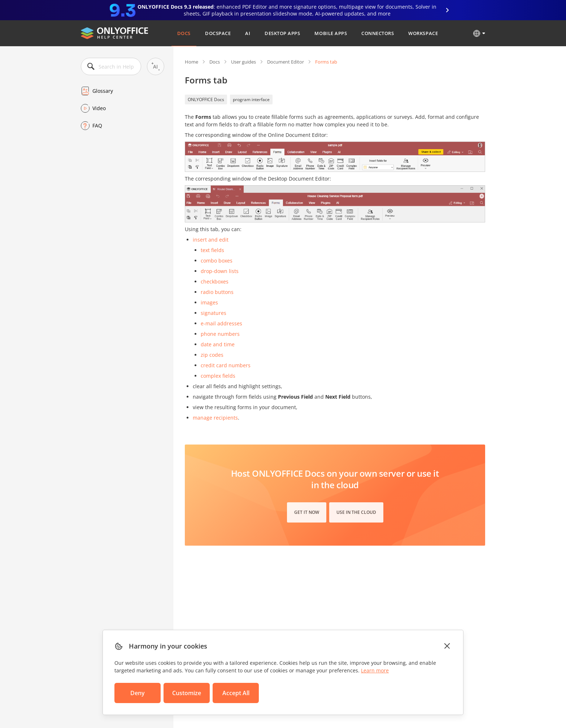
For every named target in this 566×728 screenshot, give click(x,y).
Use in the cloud (356, 512)
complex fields (218, 376)
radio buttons (217, 292)
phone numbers (220, 334)
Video (99, 108)
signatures (214, 313)
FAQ (97, 125)
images (209, 302)
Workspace (423, 33)
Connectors (378, 33)
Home (191, 62)
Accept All (236, 693)
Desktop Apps (282, 33)
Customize (187, 693)
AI (248, 33)
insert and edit (211, 240)
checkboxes (215, 281)
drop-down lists (220, 271)
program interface (251, 99)
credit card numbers (226, 365)
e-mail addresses (221, 323)
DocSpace (218, 33)
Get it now (307, 512)
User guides (243, 62)
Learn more (375, 670)
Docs (184, 33)
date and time (218, 344)
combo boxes (217, 261)
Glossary (103, 91)
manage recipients (215, 418)
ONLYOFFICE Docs (206, 99)
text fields (212, 250)
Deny (138, 693)
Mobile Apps (331, 33)
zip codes (212, 355)
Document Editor (286, 62)
